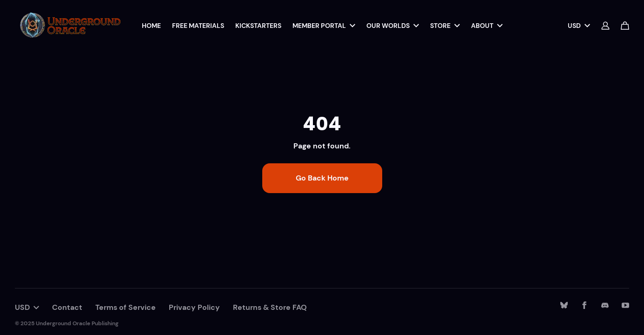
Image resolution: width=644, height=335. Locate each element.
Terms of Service (126, 307)
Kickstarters (258, 26)
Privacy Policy (194, 307)
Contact (67, 307)
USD (579, 26)
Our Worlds (393, 26)
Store (445, 26)
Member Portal (324, 26)
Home (151, 26)
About (487, 26)
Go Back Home (322, 178)
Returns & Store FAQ (270, 307)
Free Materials (198, 26)
